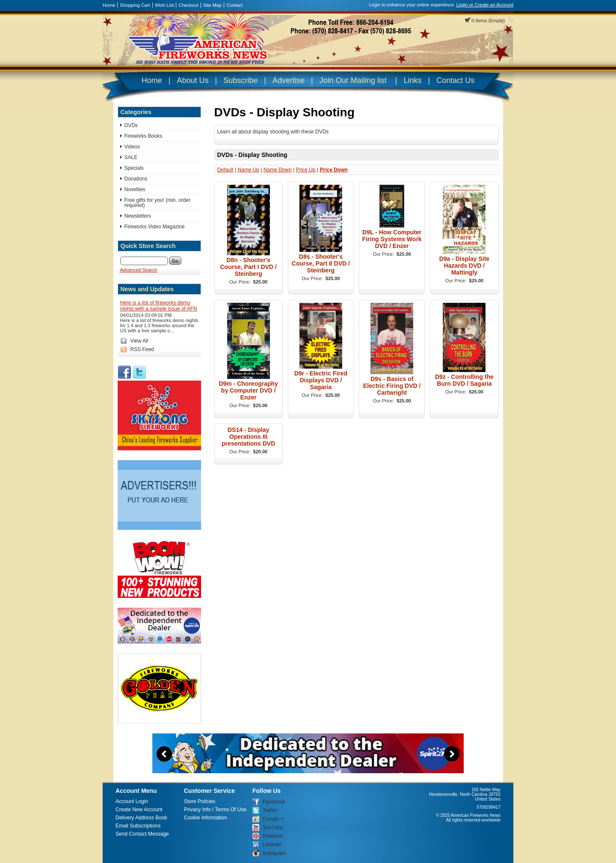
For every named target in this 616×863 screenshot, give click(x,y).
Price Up (306, 170)
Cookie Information (206, 818)
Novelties (135, 189)
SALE (131, 157)
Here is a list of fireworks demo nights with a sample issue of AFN (159, 306)
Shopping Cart (135, 5)
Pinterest (273, 836)
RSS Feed (142, 349)
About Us (192, 80)
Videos (132, 147)
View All (139, 341)
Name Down (278, 170)
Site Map (212, 5)
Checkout (188, 5)
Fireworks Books (144, 136)
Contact (234, 5)
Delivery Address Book (141, 818)
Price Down (333, 170)
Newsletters (138, 216)
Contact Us (455, 80)
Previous (164, 754)
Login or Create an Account (485, 5)
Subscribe (240, 80)
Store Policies (200, 801)
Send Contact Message (142, 834)
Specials (134, 168)
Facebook (274, 802)
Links (412, 80)
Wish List (164, 5)
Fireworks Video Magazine (155, 227)
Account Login (132, 801)
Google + (273, 819)
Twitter (270, 810)
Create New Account (139, 810)
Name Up (248, 170)
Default (225, 170)
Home (109, 5)
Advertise (289, 80)
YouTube (273, 828)
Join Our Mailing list (353, 80)
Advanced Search (139, 270)
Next (452, 754)
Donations (136, 179)
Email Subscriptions (138, 826)
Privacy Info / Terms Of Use (215, 810)
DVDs (131, 125)
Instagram (274, 853)
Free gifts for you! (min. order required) (158, 203)
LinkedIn (272, 845)
